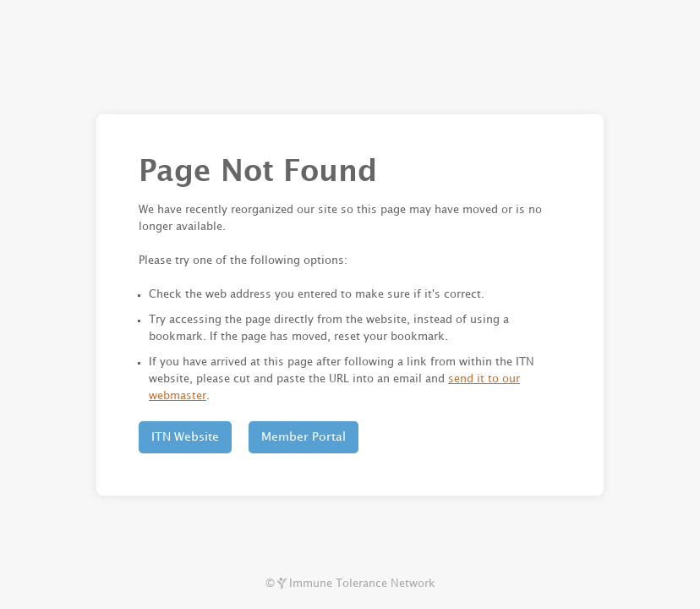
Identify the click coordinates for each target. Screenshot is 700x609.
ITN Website (185, 437)
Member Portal (304, 437)
